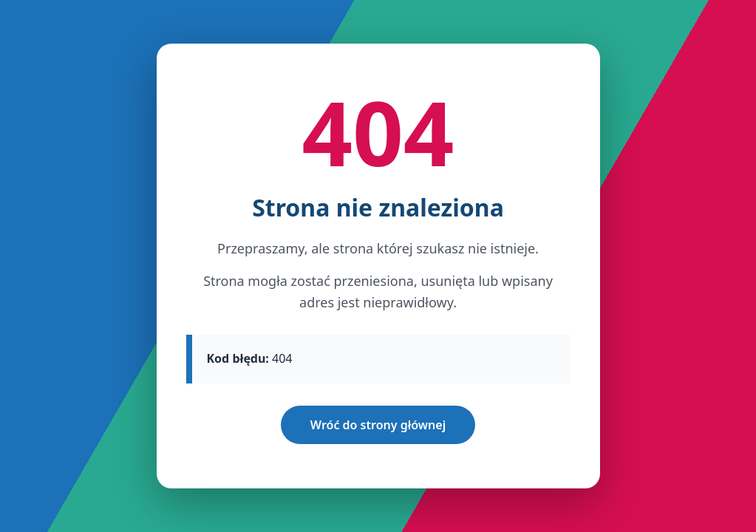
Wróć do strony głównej (378, 425)
